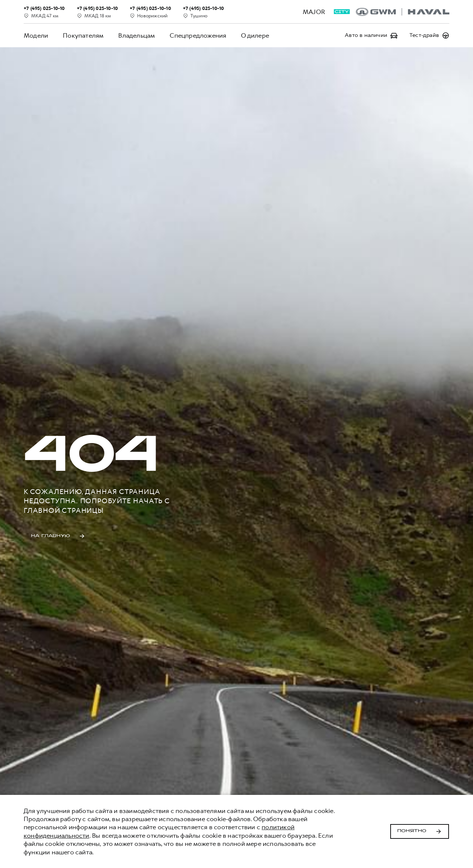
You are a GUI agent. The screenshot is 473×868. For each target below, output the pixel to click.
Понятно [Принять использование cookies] (420, 831)
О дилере (255, 35)
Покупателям (83, 35)
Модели (36, 35)
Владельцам (137, 35)
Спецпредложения (198, 35)
